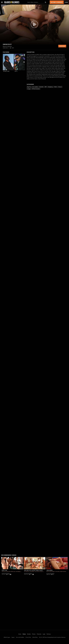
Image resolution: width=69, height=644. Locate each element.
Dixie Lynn (4, 570)
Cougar (29, 89)
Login (66, 2)
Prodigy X (53, 571)
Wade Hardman (63, 571)
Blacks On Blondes (6, 573)
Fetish (55, 87)
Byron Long (6, 71)
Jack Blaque (18, 571)
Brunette (41, 87)
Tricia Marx (50, 570)
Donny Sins (8, 571)
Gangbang (50, 87)
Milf (46, 87)
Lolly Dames (37, 571)
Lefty (16, 71)
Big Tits (29, 87)
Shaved (60, 87)
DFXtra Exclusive (36, 89)
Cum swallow (35, 87)
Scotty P (41, 571)
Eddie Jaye (13, 571)
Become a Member (57, 2)
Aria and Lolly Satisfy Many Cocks (33, 570)
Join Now (62, 46)
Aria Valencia (27, 571)
